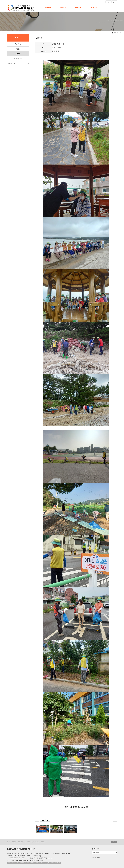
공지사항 (18, 44)
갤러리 (18, 54)
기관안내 (48, 8)
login (108, 2)
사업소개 (63, 8)
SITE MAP (44, 842)
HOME (9, 842)
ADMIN (114, 842)
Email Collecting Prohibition (32, 842)
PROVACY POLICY (17, 842)
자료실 (18, 49)
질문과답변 (18, 59)
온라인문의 (79, 8)
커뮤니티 (94, 8)
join (114, 2)
